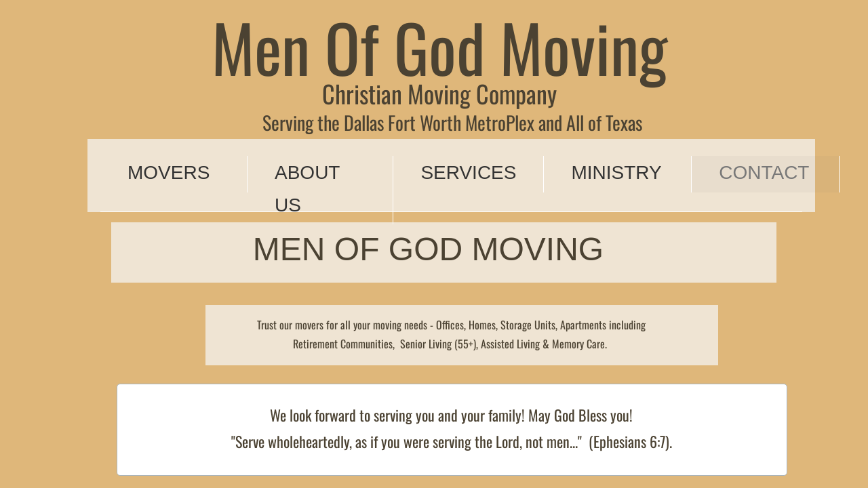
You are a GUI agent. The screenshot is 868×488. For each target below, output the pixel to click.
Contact (764, 172)
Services (468, 172)
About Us (307, 189)
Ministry (616, 172)
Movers (169, 172)
